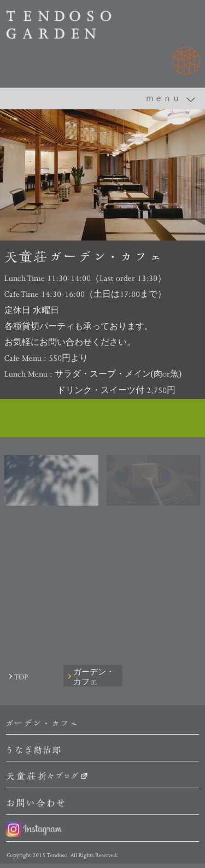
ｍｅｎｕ (163, 98)
